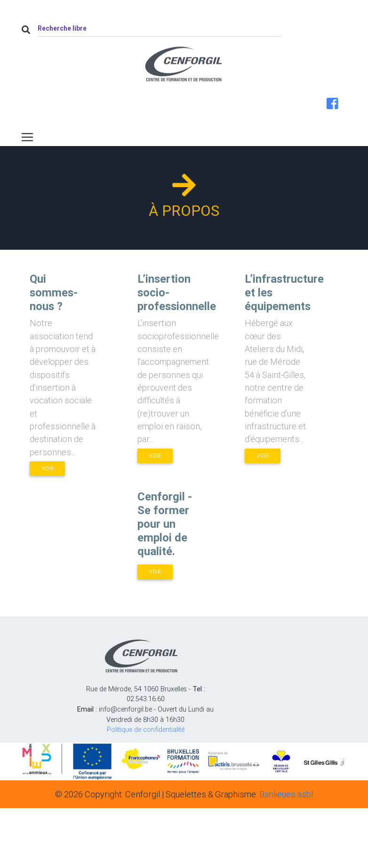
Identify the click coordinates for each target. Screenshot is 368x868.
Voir (48, 469)
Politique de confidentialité (146, 729)
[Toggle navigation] (27, 137)
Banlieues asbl (286, 794)
